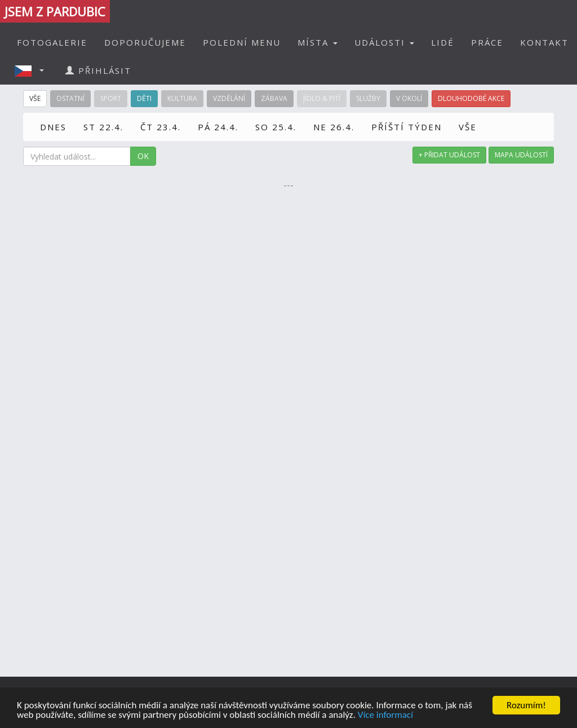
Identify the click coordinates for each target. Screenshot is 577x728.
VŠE (468, 127)
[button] (33, 70)
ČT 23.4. (161, 127)
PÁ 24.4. (218, 127)
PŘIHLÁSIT (98, 70)
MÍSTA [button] (318, 42)
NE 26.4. (334, 127)
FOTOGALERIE (52, 42)
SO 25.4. (276, 127)
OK (143, 156)
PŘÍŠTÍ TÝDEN (407, 127)
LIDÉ (443, 42)
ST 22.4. (103, 127)
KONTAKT (544, 42)
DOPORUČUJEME (145, 42)
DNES (53, 127)
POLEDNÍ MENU (242, 42)
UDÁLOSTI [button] (384, 42)
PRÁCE (487, 42)
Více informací (385, 715)
